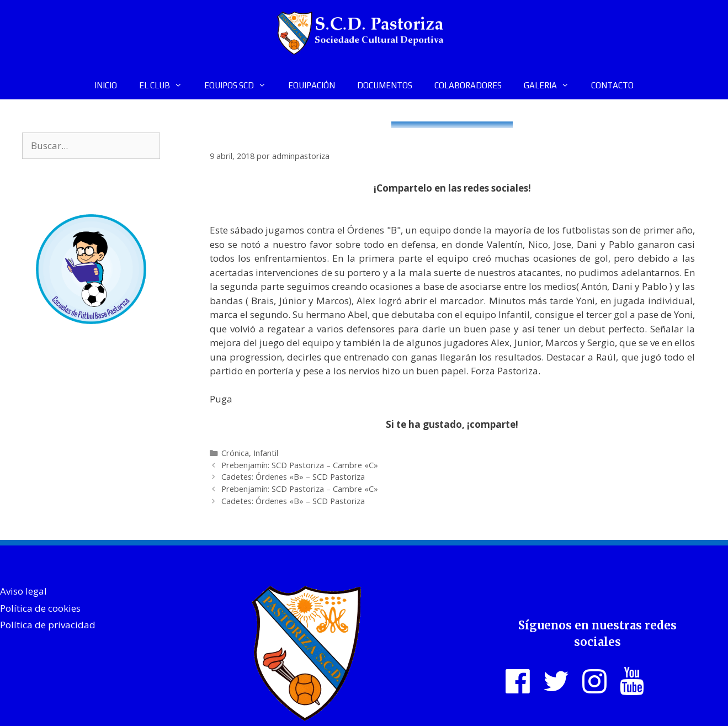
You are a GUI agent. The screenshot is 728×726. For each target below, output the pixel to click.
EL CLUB (166, 86)
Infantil (266, 453)
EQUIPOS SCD (241, 86)
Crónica (235, 453)
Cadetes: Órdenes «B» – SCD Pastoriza (293, 477)
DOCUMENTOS (385, 85)
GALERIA (552, 86)
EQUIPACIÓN (312, 85)
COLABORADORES (468, 85)
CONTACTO (612, 85)
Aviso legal (23, 591)
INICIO (106, 85)
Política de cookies (40, 608)
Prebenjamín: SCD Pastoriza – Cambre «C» (300, 465)
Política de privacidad (48, 625)
